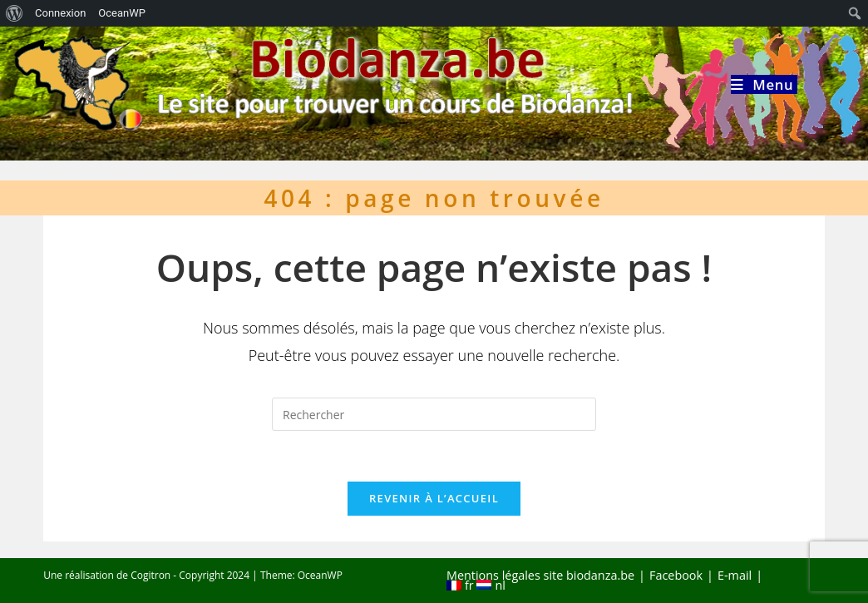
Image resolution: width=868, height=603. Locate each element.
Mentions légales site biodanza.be (540, 575)
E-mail (735, 575)
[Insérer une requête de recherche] (434, 414)
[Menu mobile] (764, 84)
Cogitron (150, 575)
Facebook (676, 575)
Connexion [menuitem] (60, 13)
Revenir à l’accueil (434, 498)
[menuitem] (15, 13)
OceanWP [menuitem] (122, 13)
